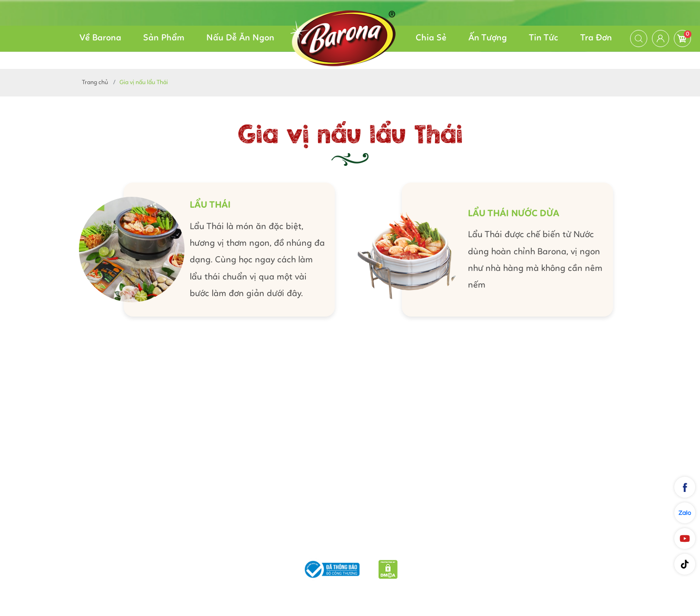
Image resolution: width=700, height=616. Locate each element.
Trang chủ (95, 82)
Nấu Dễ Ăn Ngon (240, 38)
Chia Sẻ (431, 38)
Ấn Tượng (488, 38)
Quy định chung (449, 545)
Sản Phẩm (164, 38)
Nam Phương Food (350, 594)
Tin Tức (544, 38)
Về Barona (100, 38)
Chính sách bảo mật (374, 545)
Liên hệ (501, 545)
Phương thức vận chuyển (280, 545)
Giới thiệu (205, 545)
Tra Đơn (596, 38)
